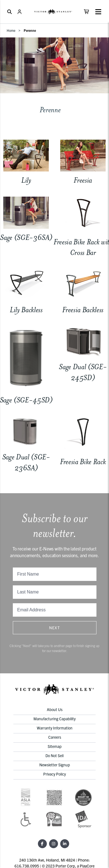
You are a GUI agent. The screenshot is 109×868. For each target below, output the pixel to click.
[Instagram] (54, 844)
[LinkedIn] (65, 844)
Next (55, 628)
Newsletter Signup (55, 765)
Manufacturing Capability (55, 719)
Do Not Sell (55, 755)
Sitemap (55, 746)
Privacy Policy (55, 774)
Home (11, 30)
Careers (55, 737)
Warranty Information (55, 728)
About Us (55, 709)
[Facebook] (42, 844)
